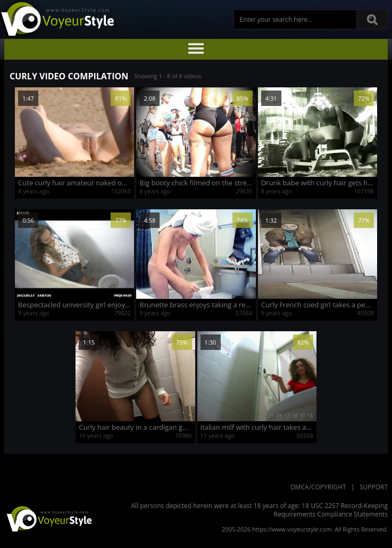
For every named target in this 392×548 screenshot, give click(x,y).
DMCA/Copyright (318, 487)
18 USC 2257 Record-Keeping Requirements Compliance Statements (331, 510)
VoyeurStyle (48, 518)
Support (374, 487)
